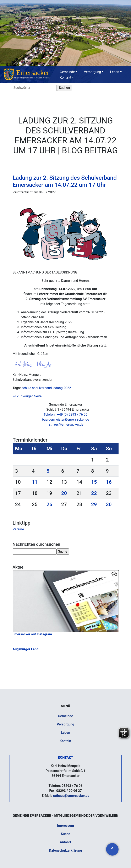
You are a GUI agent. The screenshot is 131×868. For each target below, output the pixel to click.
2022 (67, 388)
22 (94, 493)
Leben (114, 72)
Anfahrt (65, 842)
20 (64, 493)
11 (35, 482)
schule (26, 388)
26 (49, 504)
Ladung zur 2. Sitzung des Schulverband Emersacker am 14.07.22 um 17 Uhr (65, 181)
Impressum (65, 826)
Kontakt (65, 78)
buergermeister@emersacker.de (65, 419)
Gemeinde (67, 72)
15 (94, 482)
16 (109, 482)
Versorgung (92, 72)
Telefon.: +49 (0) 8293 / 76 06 (65, 414)
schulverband (42, 388)
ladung (58, 388)
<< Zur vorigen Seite (27, 396)
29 (94, 504)
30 (109, 504)
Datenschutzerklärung (65, 850)
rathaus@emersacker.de (65, 424)
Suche (65, 834)
